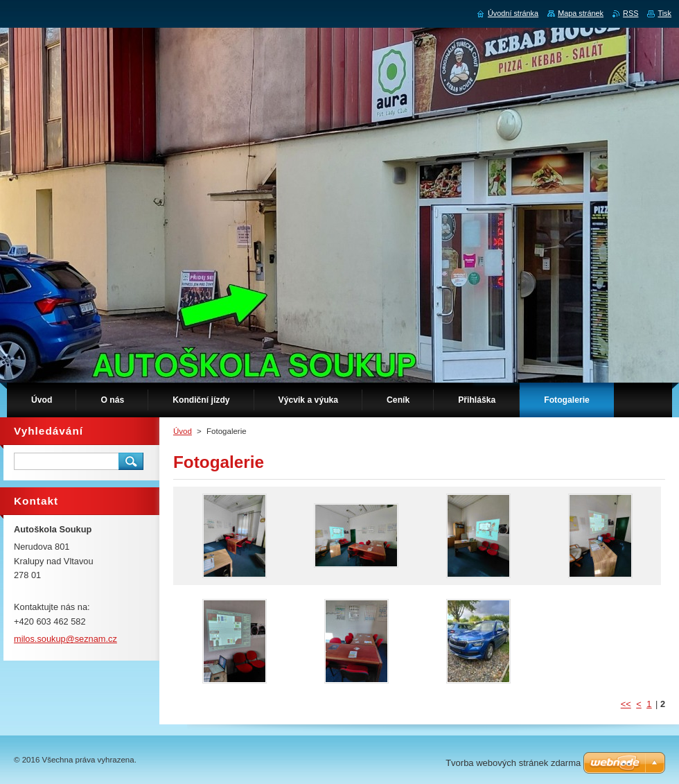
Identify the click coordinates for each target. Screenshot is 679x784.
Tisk (664, 13)
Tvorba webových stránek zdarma (513, 763)
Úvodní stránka (513, 13)
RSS (630, 13)
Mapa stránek (581, 13)
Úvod (183, 431)
